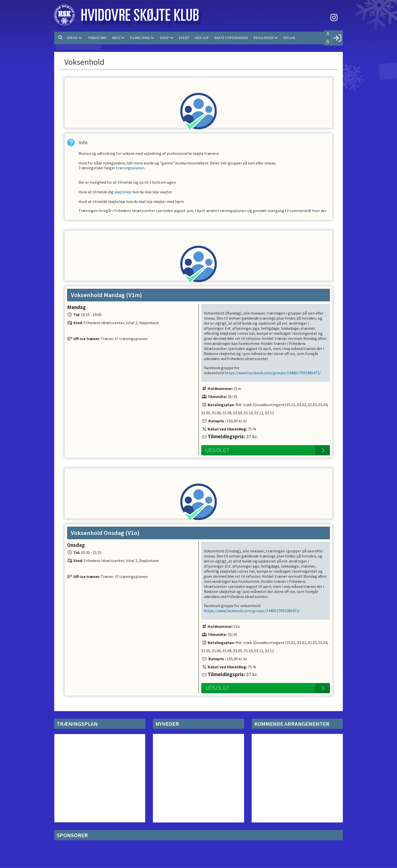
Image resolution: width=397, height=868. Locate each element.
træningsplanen (130, 169)
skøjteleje (123, 194)
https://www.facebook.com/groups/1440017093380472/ (273, 373)
